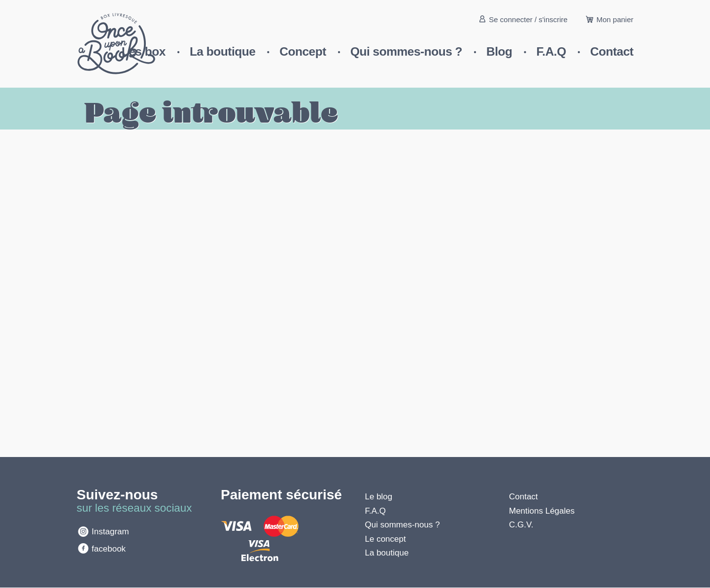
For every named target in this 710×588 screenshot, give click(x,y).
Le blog (379, 497)
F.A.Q (551, 51)
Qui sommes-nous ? (406, 51)
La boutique (222, 51)
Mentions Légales (542, 511)
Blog (499, 51)
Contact (612, 51)
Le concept (386, 539)
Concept (303, 51)
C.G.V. (521, 525)
